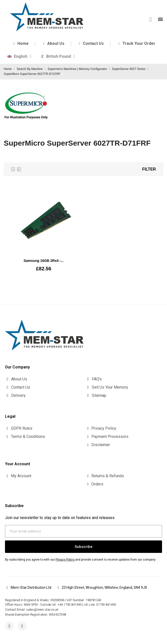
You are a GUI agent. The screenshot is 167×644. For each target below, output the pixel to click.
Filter (149, 169)
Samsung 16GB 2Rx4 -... (44, 261)
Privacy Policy (65, 560)
